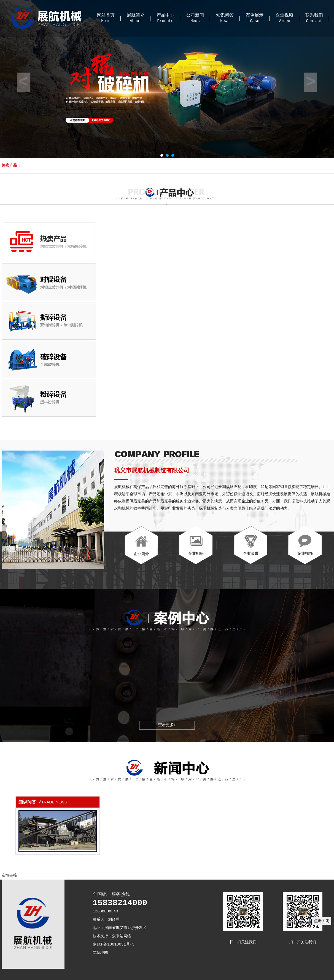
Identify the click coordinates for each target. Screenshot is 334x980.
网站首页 (106, 15)
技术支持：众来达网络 (112, 936)
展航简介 (136, 15)
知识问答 (225, 15)
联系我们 (314, 15)
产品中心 (165, 15)
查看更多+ (167, 725)
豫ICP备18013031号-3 (113, 944)
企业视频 (284, 15)
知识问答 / (43, 802)
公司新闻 (195, 15)
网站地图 (100, 953)
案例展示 (255, 15)
